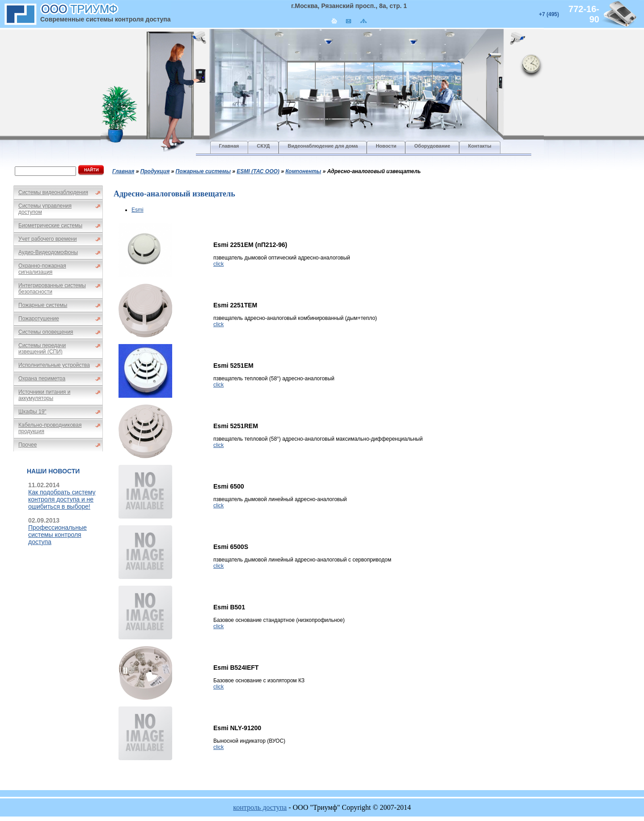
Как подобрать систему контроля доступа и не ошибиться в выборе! (62, 499)
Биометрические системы (50, 225)
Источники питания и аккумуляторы (44, 395)
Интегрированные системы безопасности (52, 289)
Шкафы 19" (32, 412)
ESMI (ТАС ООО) (258, 171)
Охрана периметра (42, 379)
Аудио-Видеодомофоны (48, 252)
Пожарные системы (43, 305)
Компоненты (303, 171)
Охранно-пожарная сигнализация (42, 269)
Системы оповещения (46, 332)
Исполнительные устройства (54, 365)
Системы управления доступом (45, 209)
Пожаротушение (39, 319)
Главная (123, 171)
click (218, 264)
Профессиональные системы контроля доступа (57, 535)
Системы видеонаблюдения (53, 192)
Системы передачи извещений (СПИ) (42, 349)
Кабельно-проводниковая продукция (50, 428)
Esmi (138, 210)
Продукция (155, 171)
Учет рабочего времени (48, 239)
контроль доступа (260, 807)
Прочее (28, 445)
